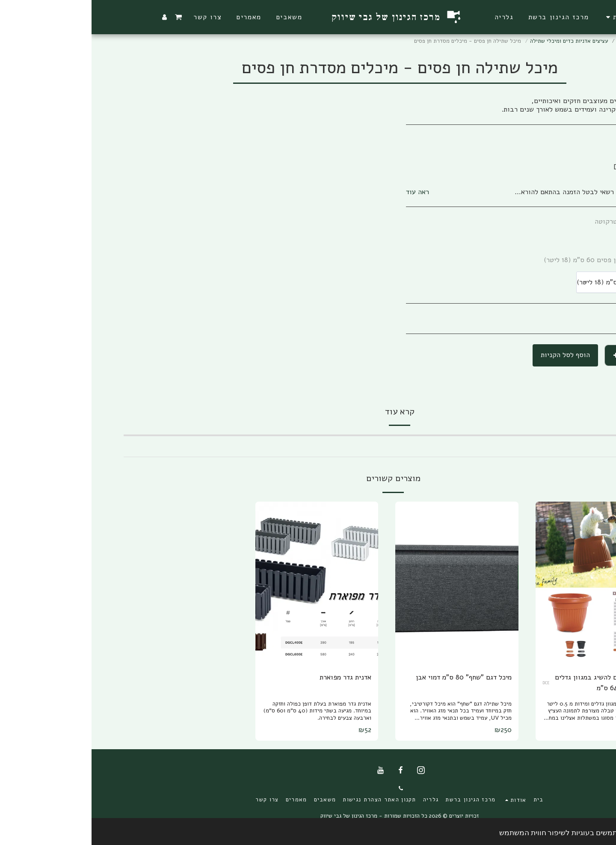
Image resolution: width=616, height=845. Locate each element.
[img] (506, 584)
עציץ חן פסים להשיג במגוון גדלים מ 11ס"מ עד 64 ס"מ (512, 682)
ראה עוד (326, 192)
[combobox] (534, 282)
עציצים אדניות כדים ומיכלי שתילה (477, 41)
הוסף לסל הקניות (474, 355)
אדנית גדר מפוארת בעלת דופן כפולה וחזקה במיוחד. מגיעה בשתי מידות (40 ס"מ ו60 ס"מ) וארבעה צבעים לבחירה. (226, 711)
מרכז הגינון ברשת (546, 41)
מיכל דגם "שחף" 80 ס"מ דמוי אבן (372, 677)
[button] (526, 17)
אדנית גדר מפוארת (254, 677)
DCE (455, 683)
